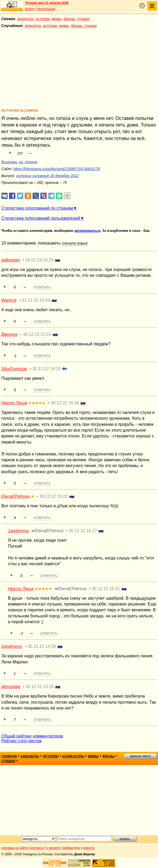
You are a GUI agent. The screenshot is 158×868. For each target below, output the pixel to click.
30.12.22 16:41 (106, 589)
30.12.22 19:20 (47, 369)
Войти (30, 9)
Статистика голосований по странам (37, 208)
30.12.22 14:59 (42, 646)
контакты (37, 848)
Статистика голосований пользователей (41, 218)
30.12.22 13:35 (40, 687)
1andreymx (18, 531)
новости (89, 848)
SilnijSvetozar (14, 369)
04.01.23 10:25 (39, 260)
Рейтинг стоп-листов (21, 741)
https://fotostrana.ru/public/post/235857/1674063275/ (57, 169)
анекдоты (25, 19)
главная (9, 756)
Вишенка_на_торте (19, 162)
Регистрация (46, 9)
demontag (11, 687)
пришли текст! (140, 756)
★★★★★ (37, 403)
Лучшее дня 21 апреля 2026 (47, 3)
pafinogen (11, 260)
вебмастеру (71, 848)
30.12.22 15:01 (54, 496)
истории (43, 19)
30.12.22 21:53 (37, 334)
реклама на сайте (14, 848)
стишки (83, 19)
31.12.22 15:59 (36, 300)
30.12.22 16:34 (65, 403)
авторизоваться (87, 231)
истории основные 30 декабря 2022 (47, 176)
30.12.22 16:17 (83, 531)
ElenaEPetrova (16, 496)
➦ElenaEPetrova (47, 531)
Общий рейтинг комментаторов (32, 736)
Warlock (9, 300)
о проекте (53, 848)
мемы (57, 19)
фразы (69, 19)
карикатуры (73, 756)
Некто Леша (14, 403)
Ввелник (9, 334)
